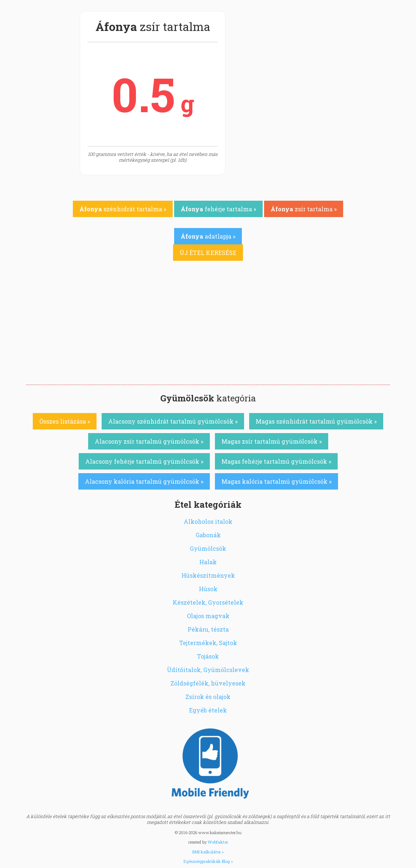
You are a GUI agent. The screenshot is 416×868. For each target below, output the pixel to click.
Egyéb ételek (208, 710)
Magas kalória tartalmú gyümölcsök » (276, 481)
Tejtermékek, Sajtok (208, 643)
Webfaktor (218, 842)
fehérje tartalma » (218, 209)
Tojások (208, 656)
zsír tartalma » (304, 209)
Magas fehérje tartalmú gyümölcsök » (276, 461)
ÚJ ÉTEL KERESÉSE (208, 253)
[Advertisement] (208, 330)
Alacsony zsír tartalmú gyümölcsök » (149, 441)
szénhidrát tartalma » (123, 209)
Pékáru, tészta (208, 629)
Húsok (208, 589)
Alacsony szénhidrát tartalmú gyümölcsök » (173, 421)
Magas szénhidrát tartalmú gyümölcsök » (316, 421)
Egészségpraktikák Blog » (208, 861)
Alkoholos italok (208, 521)
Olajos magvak (208, 616)
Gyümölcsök (208, 548)
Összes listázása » (65, 421)
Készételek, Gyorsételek (208, 602)
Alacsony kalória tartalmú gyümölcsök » (144, 481)
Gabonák (208, 535)
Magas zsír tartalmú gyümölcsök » (272, 441)
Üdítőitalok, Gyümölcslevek (208, 670)
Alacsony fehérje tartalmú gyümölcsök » (144, 461)
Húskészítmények (208, 575)
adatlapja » (208, 236)
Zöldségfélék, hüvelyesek (208, 683)
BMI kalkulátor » (208, 852)
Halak (208, 562)
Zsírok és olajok (208, 697)
